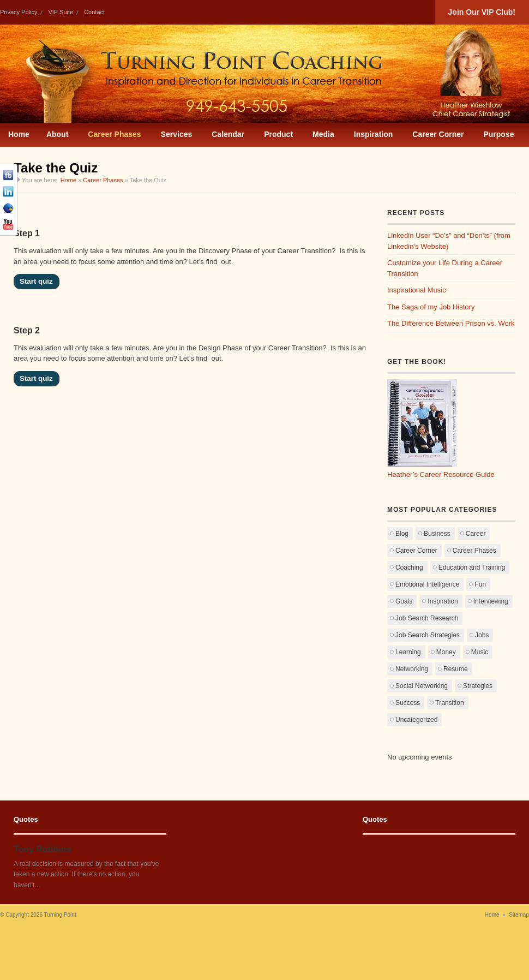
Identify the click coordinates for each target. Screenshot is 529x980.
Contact (94, 12)
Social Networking (422, 686)
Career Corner (416, 551)
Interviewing (491, 601)
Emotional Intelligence (427, 584)
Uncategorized (416, 720)
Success (408, 703)
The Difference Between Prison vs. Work (451, 323)
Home (68, 180)
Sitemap (519, 915)
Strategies (478, 686)
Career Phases (103, 180)
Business (437, 534)
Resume (456, 669)
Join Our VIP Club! (482, 12)
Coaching (409, 567)
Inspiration (443, 601)
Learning (408, 652)
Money (446, 652)
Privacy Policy (19, 12)
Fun (480, 584)
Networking (412, 669)
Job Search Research (427, 618)
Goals (404, 601)
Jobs (482, 635)
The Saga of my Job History (431, 307)
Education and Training (472, 567)
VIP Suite (61, 12)
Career (476, 534)
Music (480, 652)
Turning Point (60, 915)
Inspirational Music (417, 290)
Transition (449, 703)
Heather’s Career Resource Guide (441, 474)
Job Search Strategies (428, 635)
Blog (402, 534)
